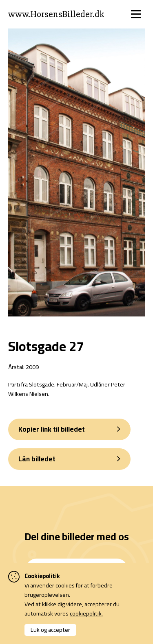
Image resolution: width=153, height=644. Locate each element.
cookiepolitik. (86, 613)
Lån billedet (37, 459)
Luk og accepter (50, 630)
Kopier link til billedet (52, 429)
